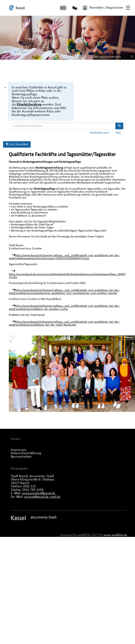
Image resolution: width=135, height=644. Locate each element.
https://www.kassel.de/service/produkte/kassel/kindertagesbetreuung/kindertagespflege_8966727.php (67, 276)
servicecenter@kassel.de (39, 493)
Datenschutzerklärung (26, 453)
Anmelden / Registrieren (102, 8)
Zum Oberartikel (17, 144)
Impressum (19, 450)
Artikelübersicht (99, 133)
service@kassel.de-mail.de (42, 497)
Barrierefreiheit (21, 457)
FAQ (118, 133)
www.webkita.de (115, 535)
